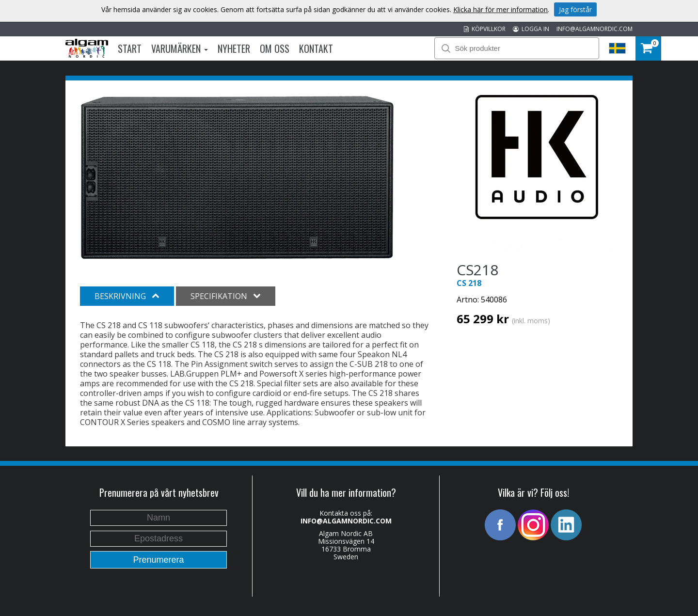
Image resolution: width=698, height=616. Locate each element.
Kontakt (316, 48)
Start (130, 48)
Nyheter (234, 48)
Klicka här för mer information (500, 9)
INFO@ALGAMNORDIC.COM (595, 29)
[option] (237, 177)
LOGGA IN (531, 29)
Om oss (275, 48)
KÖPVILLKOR (485, 29)
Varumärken (180, 48)
